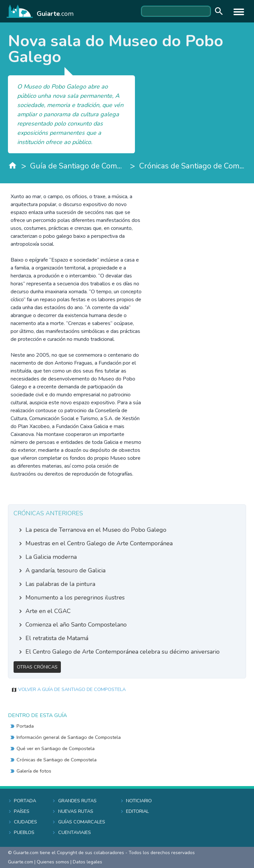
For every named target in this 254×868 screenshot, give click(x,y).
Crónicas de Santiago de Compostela (193, 166)
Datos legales (87, 862)
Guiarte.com (21, 862)
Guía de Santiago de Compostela (78, 166)
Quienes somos (53, 862)
